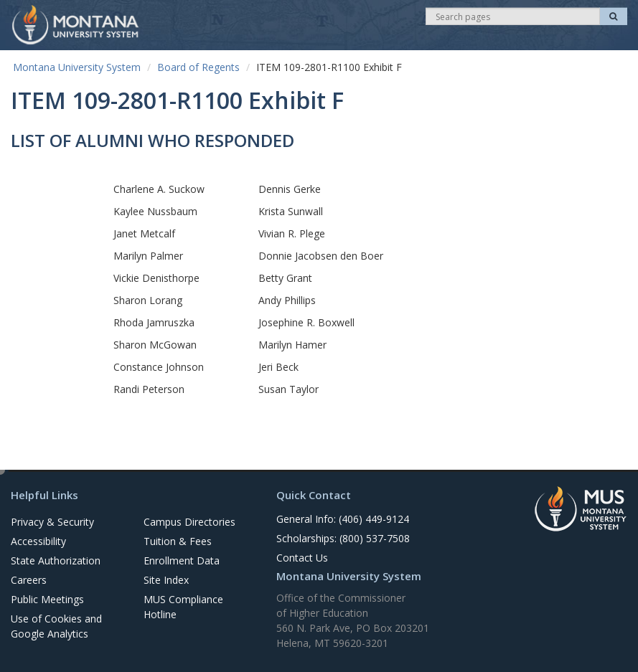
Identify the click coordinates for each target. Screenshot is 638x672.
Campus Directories (189, 522)
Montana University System (77, 67)
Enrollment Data (182, 560)
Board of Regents (198, 67)
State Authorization (56, 560)
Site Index (166, 580)
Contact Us (302, 558)
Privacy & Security (52, 522)
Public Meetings (47, 599)
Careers (29, 580)
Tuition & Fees (178, 541)
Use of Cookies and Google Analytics (56, 626)
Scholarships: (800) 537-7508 (343, 538)
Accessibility (38, 541)
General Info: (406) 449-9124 (343, 519)
